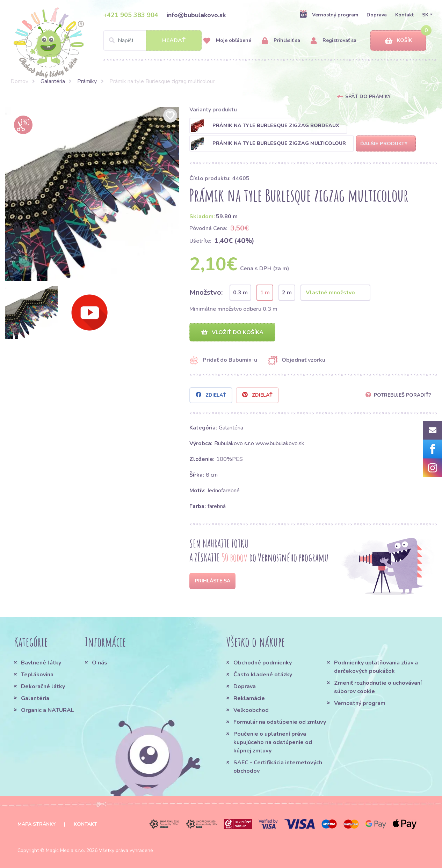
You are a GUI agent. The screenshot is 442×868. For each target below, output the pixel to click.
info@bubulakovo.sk (196, 15)
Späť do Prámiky (368, 97)
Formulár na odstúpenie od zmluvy (280, 722)
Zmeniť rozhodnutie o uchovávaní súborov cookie (378, 687)
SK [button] (425, 15)
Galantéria (53, 81)
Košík (398, 41)
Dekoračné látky (43, 686)
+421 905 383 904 (131, 15)
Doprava (377, 15)
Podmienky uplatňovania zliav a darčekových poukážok (376, 667)
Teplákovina (37, 675)
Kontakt (404, 15)
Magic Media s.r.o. (65, 850)
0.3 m (240, 293)
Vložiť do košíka (232, 332)
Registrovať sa (334, 41)
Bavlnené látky (41, 663)
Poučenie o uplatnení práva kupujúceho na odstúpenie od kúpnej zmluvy (273, 742)
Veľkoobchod (251, 710)
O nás (100, 663)
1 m (265, 293)
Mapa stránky (37, 824)
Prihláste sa (213, 581)
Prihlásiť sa (281, 41)
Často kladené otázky (263, 675)
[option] (92, 194)
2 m (287, 293)
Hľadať (174, 41)
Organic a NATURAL (48, 710)
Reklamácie (249, 698)
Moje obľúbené (227, 41)
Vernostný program (329, 15)
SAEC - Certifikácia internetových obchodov (278, 767)
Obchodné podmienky (263, 663)
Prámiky (87, 81)
